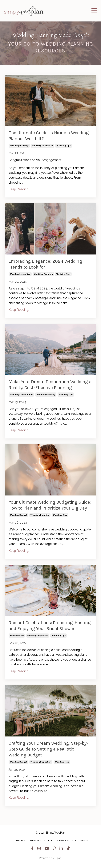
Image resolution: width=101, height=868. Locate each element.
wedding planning (19, 146)
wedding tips (64, 146)
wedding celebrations (21, 394)
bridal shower (17, 635)
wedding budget (18, 515)
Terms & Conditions (73, 841)
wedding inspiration (20, 274)
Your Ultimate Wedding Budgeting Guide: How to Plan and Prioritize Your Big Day (50, 505)
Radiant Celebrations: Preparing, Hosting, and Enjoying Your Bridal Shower (50, 626)
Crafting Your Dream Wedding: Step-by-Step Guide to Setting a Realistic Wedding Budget (48, 749)
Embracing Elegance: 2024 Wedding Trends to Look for (45, 264)
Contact (19, 841)
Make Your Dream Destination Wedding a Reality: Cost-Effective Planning (50, 385)
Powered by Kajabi (51, 858)
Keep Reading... (19, 189)
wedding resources (42, 146)
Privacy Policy (41, 841)
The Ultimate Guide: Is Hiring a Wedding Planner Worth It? (49, 136)
